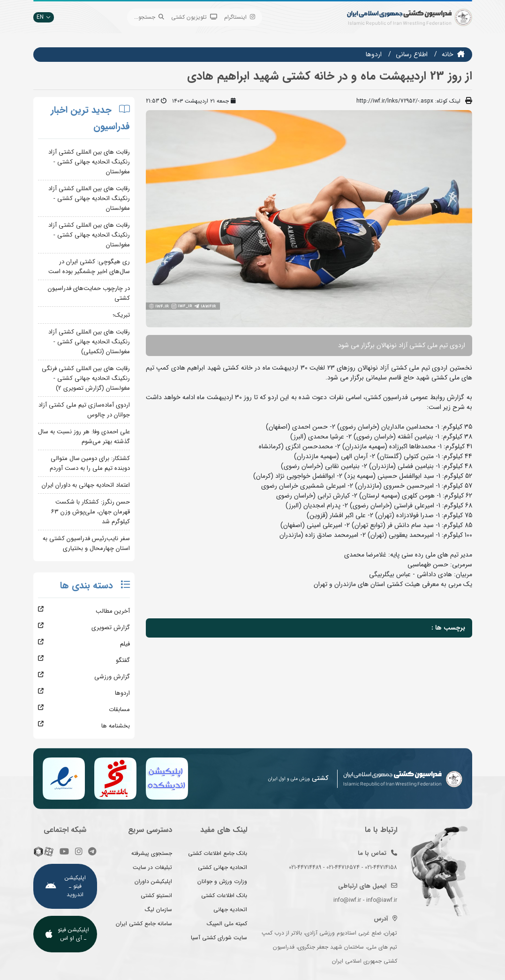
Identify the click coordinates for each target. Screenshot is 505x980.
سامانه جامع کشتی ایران (144, 924)
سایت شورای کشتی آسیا (219, 938)
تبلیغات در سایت (152, 867)
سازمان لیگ (158, 909)
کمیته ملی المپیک (227, 924)
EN (44, 17)
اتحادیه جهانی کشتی (222, 867)
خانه (448, 54)
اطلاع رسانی (412, 54)
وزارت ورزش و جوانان (222, 881)
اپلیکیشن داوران (153, 881)
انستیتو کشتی (156, 895)
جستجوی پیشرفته (152, 853)
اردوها (374, 54)
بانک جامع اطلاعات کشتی (218, 853)
